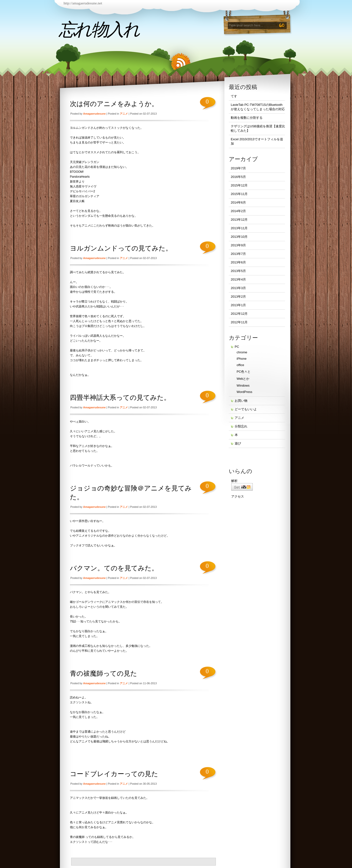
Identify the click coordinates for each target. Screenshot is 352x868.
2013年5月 (238, 271)
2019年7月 (238, 168)
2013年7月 (238, 254)
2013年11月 (239, 228)
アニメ (124, 114)
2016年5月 (238, 177)
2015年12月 (239, 185)
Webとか (243, 379)
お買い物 (241, 401)
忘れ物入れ (99, 30)
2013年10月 (239, 237)
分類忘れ (241, 426)
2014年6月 (238, 202)
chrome (242, 352)
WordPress (244, 392)
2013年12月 (239, 220)
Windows (243, 385)
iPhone (242, 359)
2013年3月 (238, 288)
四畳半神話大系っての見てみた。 (120, 398)
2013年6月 (238, 262)
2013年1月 (238, 305)
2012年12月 (239, 314)
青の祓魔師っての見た (104, 673)
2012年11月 (239, 322)
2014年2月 (238, 211)
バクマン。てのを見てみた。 (114, 568)
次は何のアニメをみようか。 (114, 104)
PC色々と (244, 372)
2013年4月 (238, 279)
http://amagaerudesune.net (83, 3)
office (240, 365)
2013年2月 (238, 297)
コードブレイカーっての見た (114, 774)
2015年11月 (239, 194)
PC (237, 347)
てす (234, 96)
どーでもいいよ (246, 409)
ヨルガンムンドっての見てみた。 (121, 248)
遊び (238, 443)
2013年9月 (238, 245)
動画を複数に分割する (247, 118)
